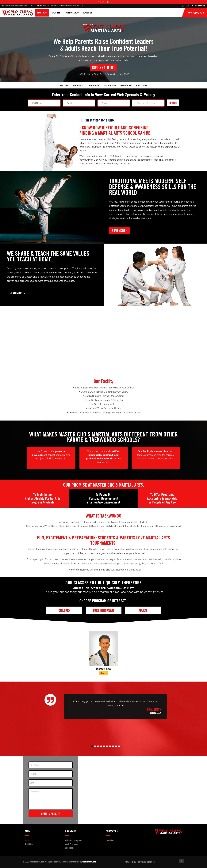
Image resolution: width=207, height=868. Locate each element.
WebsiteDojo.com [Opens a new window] (89, 862)
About (27, 840)
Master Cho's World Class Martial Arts (17, 6)
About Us (42, 14)
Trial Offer (56, 13)
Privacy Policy (130, 862)
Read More (119, 230)
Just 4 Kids (69, 848)
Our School (94, 85)
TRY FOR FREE (104, 2)
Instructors (110, 85)
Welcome (64, 85)
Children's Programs (73, 840)
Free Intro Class (104, 610)
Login (186, 6)
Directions (142, 85)
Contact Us (87, 13)
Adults (143, 610)
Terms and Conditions (147, 862)
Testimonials (126, 85)
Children (64, 610)
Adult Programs (71, 844)
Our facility (79, 85)
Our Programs (72, 14)
